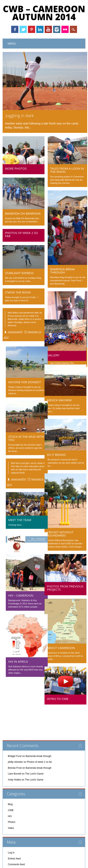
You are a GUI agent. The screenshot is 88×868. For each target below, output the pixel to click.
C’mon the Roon (18, 292)
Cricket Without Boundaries (63, 532)
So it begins (59, 453)
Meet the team (16, 518)
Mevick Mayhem (62, 398)
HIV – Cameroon (18, 594)
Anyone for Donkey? (21, 380)
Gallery (56, 353)
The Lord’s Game (34, 747)
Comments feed (16, 837)
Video (11, 801)
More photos (16, 168)
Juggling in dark (20, 115)
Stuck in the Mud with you (23, 436)
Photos (11, 795)
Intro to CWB (61, 697)
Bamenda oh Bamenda (23, 213)
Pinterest (32, 29)
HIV (10, 789)
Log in (11, 826)
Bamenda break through (62, 271)
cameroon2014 (15, 332)
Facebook (15, 29)
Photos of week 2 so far (21, 234)
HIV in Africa (15, 660)
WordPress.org (16, 843)
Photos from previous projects (68, 586)
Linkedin (40, 29)
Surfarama (59, 862)
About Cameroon (64, 646)
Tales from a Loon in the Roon (67, 170)
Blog (10, 777)
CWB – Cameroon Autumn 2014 (44, 13)
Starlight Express (19, 273)
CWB (11, 783)
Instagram (57, 29)
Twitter (23, 29)
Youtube (48, 29)
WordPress (75, 862)
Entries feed (14, 832)
